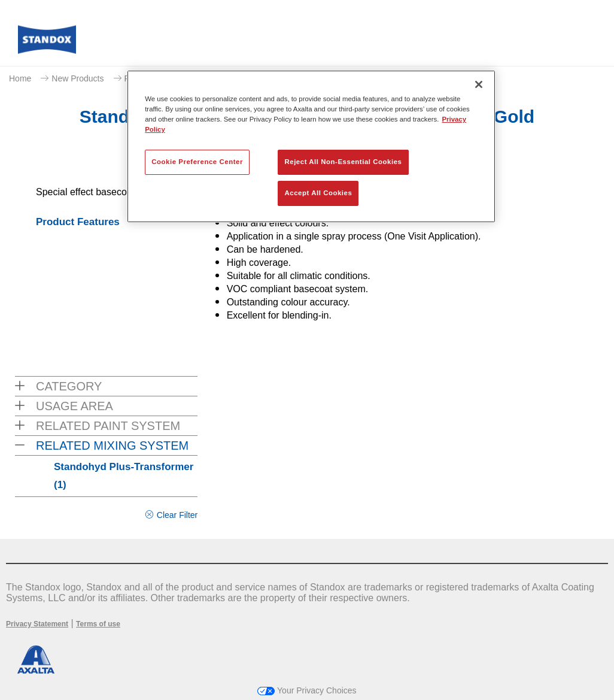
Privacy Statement (37, 624)
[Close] (479, 84)
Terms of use (98, 624)
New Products (77, 78)
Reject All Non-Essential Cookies (343, 162)
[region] (311, 146)
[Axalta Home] (47, 43)
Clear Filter (177, 515)
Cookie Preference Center (197, 162)
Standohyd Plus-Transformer (124, 476)
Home (20, 78)
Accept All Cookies (319, 193)
